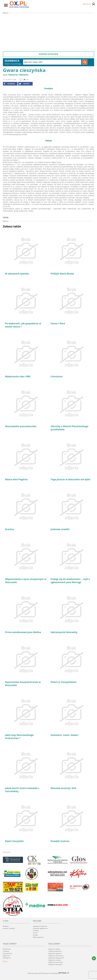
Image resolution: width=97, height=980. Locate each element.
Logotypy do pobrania (40, 926)
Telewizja (6, 951)
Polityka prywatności (55, 951)
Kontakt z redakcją (9, 928)
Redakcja (6, 926)
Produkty (36, 931)
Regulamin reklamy (55, 960)
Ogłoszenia (7, 956)
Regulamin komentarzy (56, 956)
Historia (13, 75)
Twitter (24, 84)
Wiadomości (7, 949)
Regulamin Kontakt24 (55, 964)
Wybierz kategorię (48, 54)
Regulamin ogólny (54, 949)
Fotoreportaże (8, 953)
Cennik (35, 933)
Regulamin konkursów (56, 962)
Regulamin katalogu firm (56, 958)
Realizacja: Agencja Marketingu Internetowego (48, 973)
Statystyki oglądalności (40, 928)
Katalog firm (7, 958)
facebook (9, 84)
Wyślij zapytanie (38, 937)
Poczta (5, 961)
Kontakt (35, 935)
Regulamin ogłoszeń (55, 953)
